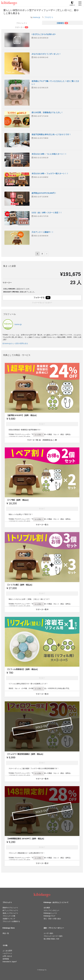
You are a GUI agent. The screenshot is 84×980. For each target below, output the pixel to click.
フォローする (42, 298)
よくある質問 (7, 951)
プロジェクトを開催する (11, 921)
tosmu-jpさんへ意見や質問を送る (15, 343)
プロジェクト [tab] (22, 23)
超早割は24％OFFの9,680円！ (44, 193)
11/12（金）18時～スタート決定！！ (47, 213)
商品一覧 (6, 933)
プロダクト (49, 17)
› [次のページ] (47, 254)
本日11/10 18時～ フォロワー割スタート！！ (50, 174)
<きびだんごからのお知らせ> (44, 34)
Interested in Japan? (10, 962)
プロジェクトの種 (9, 916)
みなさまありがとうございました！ (46, 54)
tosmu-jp (37, 17)
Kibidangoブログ (49, 916)
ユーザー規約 (48, 933)
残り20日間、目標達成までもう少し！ (47, 112)
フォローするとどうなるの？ (42, 303)
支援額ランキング (9, 919)
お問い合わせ (7, 956)
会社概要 (47, 908)
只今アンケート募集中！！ (43, 232)
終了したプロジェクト (10, 910)
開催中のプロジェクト (10, 908)
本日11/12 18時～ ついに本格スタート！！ (49, 154)
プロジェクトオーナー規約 (53, 936)
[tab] (62, 23)
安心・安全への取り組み (52, 919)
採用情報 (6, 959)
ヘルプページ (7, 953)
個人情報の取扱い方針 (51, 939)
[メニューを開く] (80, 3)
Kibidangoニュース (50, 913)
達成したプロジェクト (10, 913)
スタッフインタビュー (51, 910)
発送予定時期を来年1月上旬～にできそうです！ (51, 134)
